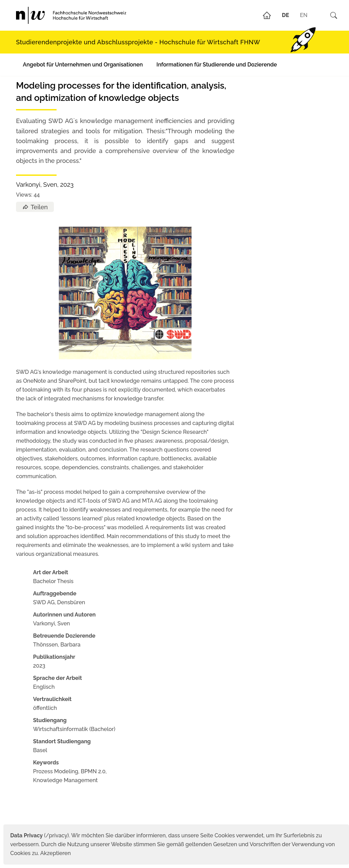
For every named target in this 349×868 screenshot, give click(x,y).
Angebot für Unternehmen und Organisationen (83, 65)
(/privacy (39, 835)
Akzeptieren (56, 853)
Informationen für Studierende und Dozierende (217, 65)
